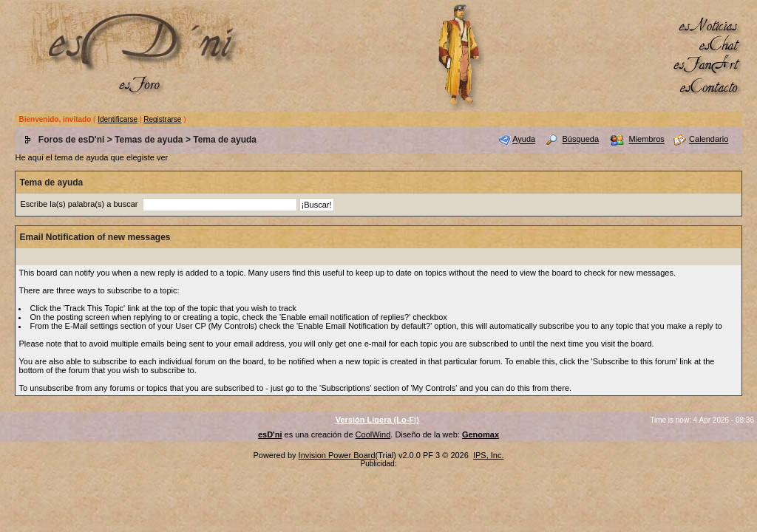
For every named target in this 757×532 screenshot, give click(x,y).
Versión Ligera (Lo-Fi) (377, 420)
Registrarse (162, 119)
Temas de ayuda (149, 140)
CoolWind (373, 434)
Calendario (709, 140)
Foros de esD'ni (72, 140)
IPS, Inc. (489, 455)
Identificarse (118, 119)
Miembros (646, 140)
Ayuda (524, 140)
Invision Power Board (337, 455)
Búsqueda (581, 140)
